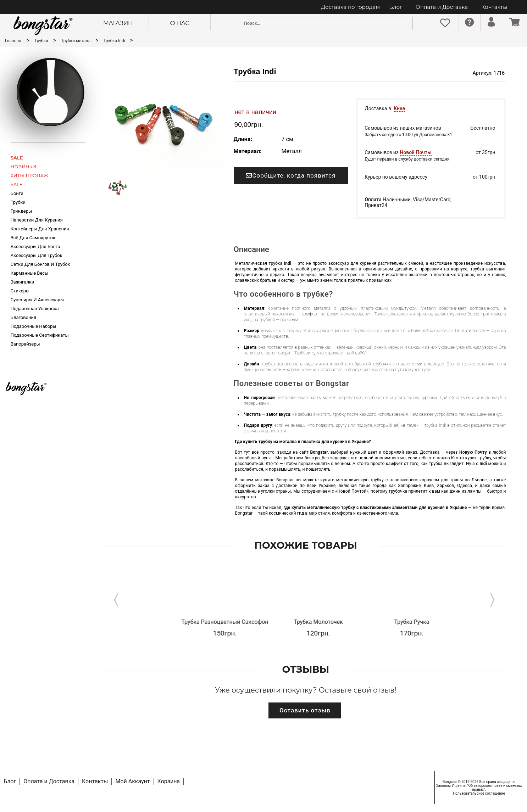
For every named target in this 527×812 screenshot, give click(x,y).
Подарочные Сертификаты (40, 335)
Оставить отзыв (305, 710)
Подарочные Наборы (34, 326)
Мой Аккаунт (132, 781)
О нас (180, 23)
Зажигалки (23, 282)
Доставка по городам (350, 7)
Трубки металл (76, 41)
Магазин (118, 23)
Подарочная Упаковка (35, 309)
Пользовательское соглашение (479, 793)
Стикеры (20, 291)
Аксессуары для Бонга (35, 247)
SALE (17, 158)
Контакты (494, 7)
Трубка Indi (115, 41)
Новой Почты (415, 152)
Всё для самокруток (33, 238)
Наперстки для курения (37, 220)
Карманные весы (30, 273)
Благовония (24, 317)
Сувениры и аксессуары (37, 300)
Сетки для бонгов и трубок (40, 264)
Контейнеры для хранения (40, 229)
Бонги (17, 193)
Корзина (169, 781)
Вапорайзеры (25, 344)
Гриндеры (21, 211)
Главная (13, 41)
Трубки (42, 41)
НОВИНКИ (23, 167)
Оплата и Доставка (442, 7)
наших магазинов (420, 128)
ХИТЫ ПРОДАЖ (29, 175)
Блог (396, 7)
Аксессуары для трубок (37, 255)
